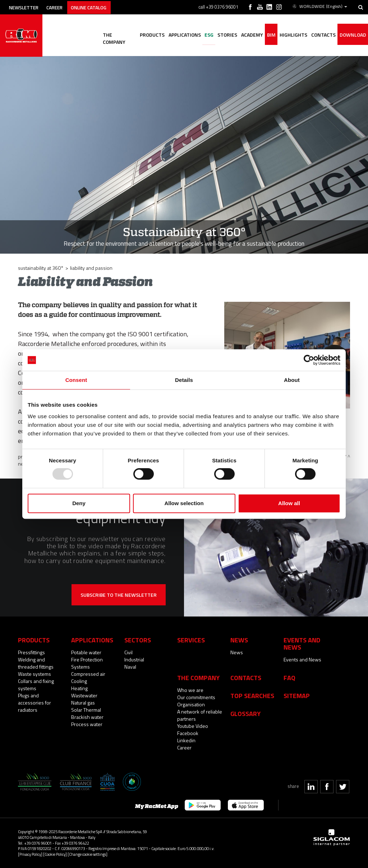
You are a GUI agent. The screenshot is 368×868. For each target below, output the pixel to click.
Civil (128, 652)
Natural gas (83, 703)
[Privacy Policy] (30, 854)
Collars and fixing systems (36, 685)
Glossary (245, 714)
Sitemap (297, 696)
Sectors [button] (138, 640)
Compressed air (88, 674)
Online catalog (98, 6)
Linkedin (186, 740)
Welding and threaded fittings (36, 663)
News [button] (239, 640)
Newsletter (26, 6)
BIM (267, 35)
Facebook (188, 733)
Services (191, 640)
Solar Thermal (86, 710)
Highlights (291, 35)
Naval (130, 667)
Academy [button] (247, 35)
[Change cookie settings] (88, 854)
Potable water (86, 652)
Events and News (302, 659)
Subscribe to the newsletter (119, 595)
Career (60, 6)
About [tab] (292, 380)
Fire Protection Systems (87, 663)
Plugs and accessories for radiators (34, 703)
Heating (79, 688)
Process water (87, 724)
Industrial (134, 659)
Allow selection (184, 503)
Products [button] (142, 35)
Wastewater (84, 695)
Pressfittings (31, 652)
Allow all (289, 503)
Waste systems (34, 674)
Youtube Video (193, 726)
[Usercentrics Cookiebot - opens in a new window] (309, 360)
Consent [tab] (76, 380)
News (237, 652)
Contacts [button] (322, 35)
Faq (289, 678)
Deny (79, 503)
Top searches (252, 696)
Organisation (191, 704)
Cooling (79, 681)
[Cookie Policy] (55, 854)
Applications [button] (176, 35)
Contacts (246, 678)
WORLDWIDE (320, 6)
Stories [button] (221, 35)
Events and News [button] (302, 643)
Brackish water (87, 717)
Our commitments (196, 697)
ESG (202, 35)
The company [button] (109, 35)
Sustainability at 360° (41, 268)
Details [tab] (184, 380)
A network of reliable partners (200, 715)
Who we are (190, 690)
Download (352, 35)
